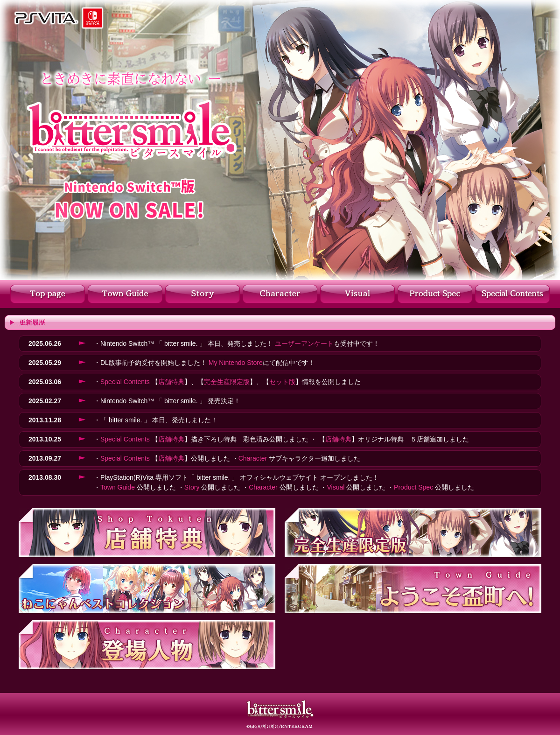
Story (192, 487)
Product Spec (413, 487)
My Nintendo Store (236, 363)
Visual (336, 487)
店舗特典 (171, 382)
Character (253, 458)
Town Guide (118, 487)
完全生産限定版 (227, 382)
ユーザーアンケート (304, 343)
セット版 (282, 382)
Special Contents (125, 382)
